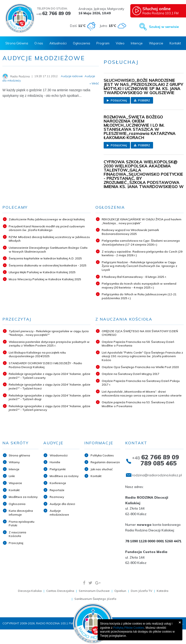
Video (120, 43)
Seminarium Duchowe (94, 591)
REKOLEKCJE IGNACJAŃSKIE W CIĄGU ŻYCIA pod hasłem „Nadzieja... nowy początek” (142, 221)
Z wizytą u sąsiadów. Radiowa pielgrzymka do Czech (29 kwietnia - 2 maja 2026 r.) (142, 253)
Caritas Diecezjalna (60, 591)
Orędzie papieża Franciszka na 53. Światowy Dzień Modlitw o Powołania (138, 404)
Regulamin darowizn (105, 462)
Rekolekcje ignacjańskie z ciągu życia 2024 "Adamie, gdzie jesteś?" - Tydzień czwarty (50, 376)
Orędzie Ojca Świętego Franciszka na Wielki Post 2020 (140, 367)
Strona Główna (17, 43)
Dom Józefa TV (141, 591)
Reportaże (57, 490)
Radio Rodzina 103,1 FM (162, 10)
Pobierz (142, 100)
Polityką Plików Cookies (129, 628)
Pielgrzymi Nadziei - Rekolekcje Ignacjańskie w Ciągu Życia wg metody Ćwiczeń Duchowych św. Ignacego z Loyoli (139, 266)
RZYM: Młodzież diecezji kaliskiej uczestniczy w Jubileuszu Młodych (49, 239)
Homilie (55, 462)
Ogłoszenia (81, 43)
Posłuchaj (117, 100)
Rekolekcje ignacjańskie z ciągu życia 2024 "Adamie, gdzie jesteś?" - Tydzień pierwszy (50, 408)
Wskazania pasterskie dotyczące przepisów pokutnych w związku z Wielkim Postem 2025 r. (49, 344)
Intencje (137, 43)
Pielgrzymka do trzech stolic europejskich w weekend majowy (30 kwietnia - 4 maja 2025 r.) (139, 285)
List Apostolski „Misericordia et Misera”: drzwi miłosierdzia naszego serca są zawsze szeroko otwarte (142, 393)
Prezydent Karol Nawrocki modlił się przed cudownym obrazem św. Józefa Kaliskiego (47, 228)
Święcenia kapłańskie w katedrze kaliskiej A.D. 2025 (45, 258)
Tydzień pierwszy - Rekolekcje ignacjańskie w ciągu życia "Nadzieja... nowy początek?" (49, 333)
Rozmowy (57, 497)
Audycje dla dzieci (62, 504)
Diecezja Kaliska (30, 591)
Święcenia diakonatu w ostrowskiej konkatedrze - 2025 (48, 265)
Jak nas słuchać (102, 469)
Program (103, 43)
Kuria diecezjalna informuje (21, 513)
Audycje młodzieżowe (59, 513)
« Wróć (94, 83)
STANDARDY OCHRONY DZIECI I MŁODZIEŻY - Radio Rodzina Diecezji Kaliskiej (45, 365)
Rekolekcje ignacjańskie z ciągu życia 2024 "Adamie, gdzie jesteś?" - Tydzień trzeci (50, 386)
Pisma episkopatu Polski (22, 524)
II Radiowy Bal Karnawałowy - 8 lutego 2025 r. (134, 277)
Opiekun (120, 591)
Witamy (14, 462)
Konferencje (58, 483)
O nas (39, 43)
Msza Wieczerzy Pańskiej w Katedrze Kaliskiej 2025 (45, 279)
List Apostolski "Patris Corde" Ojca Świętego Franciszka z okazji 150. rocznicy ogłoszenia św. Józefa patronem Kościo (142, 356)
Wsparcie (156, 43)
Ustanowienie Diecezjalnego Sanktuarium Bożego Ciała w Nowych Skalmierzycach (48, 250)
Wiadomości (59, 455)
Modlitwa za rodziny (23, 497)
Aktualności (58, 43)
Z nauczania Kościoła (17, 534)
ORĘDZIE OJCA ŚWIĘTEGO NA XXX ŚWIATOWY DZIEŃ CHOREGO (140, 333)
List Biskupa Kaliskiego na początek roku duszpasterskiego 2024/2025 (37, 354)
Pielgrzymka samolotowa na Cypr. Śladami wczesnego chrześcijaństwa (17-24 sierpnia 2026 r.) (141, 243)
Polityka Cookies (102, 455)
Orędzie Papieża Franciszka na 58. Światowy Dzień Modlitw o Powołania (138, 344)
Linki (12, 476)
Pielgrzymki (58, 469)
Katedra (163, 591)
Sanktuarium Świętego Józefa (95, 599)
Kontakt (175, 43)
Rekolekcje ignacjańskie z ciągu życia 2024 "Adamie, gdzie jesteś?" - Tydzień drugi (50, 397)
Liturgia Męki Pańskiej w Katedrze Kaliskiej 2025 (42, 272)
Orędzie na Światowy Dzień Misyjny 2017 (131, 374)
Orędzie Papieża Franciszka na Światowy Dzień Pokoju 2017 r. (141, 383)
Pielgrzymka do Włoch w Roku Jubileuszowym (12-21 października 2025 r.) (139, 296)
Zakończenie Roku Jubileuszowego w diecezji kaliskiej (47, 219)
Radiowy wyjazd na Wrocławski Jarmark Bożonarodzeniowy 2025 (130, 232)
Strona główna (19, 455)
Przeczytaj (16, 543)
